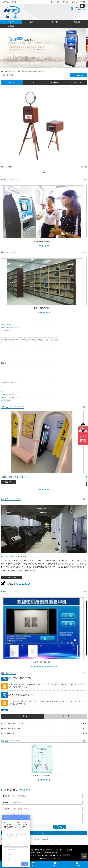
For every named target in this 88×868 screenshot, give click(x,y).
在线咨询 (33, 864)
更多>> (85, 180)
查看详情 (84, 167)
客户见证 (55, 22)
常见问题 (65, 2)
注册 (58, 2)
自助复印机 (18, 71)
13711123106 (80, 9)
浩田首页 (11, 22)
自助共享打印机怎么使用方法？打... (17, 697)
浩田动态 (65, 716)
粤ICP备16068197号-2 (52, 850)
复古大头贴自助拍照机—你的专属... (13, 723)
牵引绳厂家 (45, 840)
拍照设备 (33, 22)
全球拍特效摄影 (42, 71)
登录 (52, 2)
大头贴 (36, 71)
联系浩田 (11, 26)
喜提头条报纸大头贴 (8, 734)
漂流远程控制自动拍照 (27, 71)
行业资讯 (23, 716)
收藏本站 (74, 2)
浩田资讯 (77, 22)
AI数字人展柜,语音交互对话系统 (11, 728)
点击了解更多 (12, 578)
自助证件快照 (11, 71)
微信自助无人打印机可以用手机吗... (17, 680)
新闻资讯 (77, 864)
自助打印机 (36, 840)
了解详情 (10, 482)
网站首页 (55, 864)
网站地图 (83, 2)
